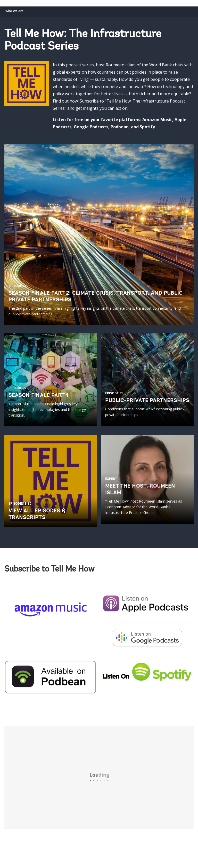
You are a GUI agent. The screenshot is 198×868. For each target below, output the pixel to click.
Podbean (120, 127)
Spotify (147, 127)
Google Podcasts (91, 127)
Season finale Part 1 (39, 396)
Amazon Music (157, 120)
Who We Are (14, 11)
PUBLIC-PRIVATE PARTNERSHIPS (147, 401)
